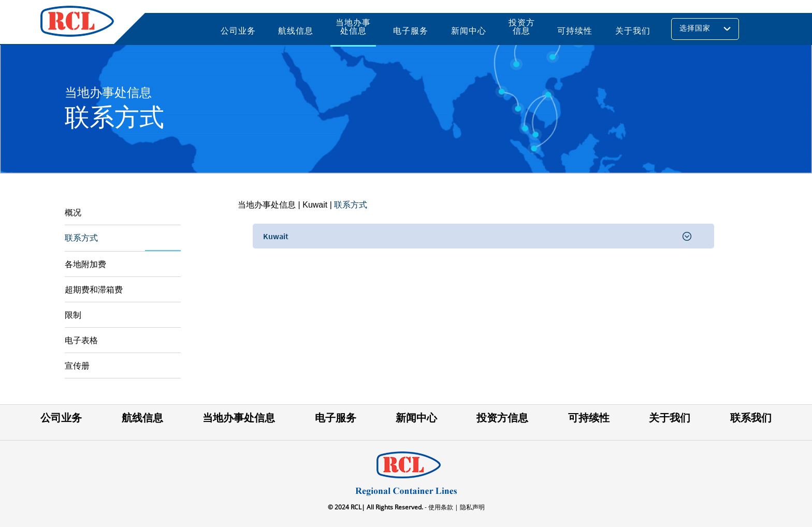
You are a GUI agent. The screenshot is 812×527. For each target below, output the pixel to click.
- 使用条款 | (441, 507)
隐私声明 (472, 507)
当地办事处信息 (267, 205)
